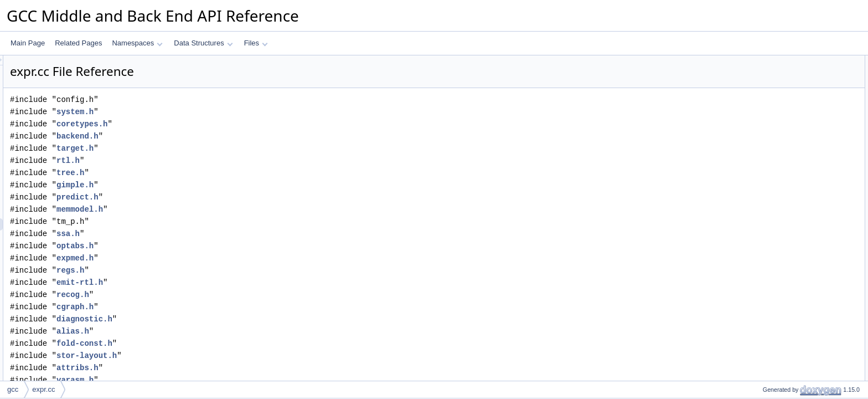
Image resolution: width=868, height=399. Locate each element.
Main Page (28, 43)
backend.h (216, 136)
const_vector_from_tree (788, 366)
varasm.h (213, 380)
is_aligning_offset (779, 318)
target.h (213, 148)
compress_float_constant (790, 269)
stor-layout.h (225, 355)
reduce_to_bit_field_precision (797, 330)
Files (256, 43)
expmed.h (213, 258)
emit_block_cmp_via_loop (792, 257)
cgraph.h (213, 307)
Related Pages (78, 43)
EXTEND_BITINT (779, 171)
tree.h (209, 173)
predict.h (216, 197)
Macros (755, 135)
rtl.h (206, 160)
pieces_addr (771, 74)
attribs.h (216, 368)
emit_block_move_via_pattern (797, 208)
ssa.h (206, 234)
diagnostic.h (223, 319)
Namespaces (137, 43)
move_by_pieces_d (782, 98)
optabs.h (213, 246)
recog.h (211, 295)
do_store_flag (774, 342)
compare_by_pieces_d (787, 122)
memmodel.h (218, 209)
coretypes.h (220, 124)
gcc (13, 389)
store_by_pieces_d (781, 110)
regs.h (209, 270)
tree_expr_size (775, 378)
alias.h (211, 331)
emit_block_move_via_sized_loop (803, 232)
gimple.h (213, 185)
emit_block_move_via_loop (794, 220)
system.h (213, 112)
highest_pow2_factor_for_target (800, 305)
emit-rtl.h (218, 282)
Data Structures (203, 43)
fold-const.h (223, 343)
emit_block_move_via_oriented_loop (807, 244)
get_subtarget (774, 281)
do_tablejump (773, 354)
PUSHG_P (769, 147)
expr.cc (43, 389)
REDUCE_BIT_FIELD (786, 159)
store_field (769, 293)
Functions (759, 183)
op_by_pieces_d (777, 86)
